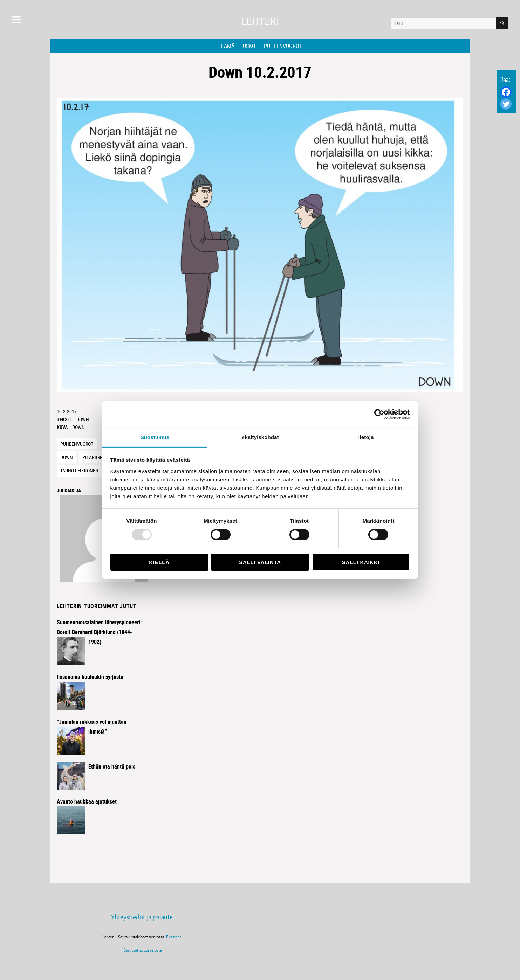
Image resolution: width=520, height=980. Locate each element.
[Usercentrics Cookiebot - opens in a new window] (379, 414)
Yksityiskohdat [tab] (260, 437)
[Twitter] (506, 104)
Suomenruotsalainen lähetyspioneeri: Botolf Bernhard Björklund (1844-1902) (99, 632)
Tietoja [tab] (365, 437)
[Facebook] (506, 92)
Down (83, 419)
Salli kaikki (361, 562)
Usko (249, 46)
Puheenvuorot (283, 46)
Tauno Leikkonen (79, 470)
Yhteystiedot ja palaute (142, 917)
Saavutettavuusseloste (142, 950)
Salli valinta (260, 562)
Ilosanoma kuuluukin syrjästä (90, 677)
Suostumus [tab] (155, 437)
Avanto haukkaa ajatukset (87, 801)
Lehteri (260, 22)
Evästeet (174, 937)
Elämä (226, 46)
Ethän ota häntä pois (112, 766)
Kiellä (159, 562)
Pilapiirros (95, 457)
